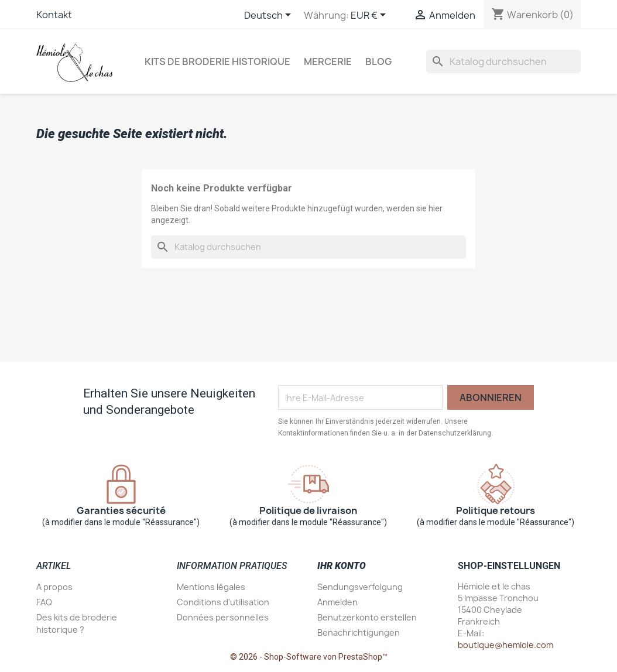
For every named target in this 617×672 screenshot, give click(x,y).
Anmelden (337, 602)
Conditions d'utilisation (223, 602)
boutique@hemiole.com (505, 645)
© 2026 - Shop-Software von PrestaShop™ (309, 657)
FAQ (44, 602)
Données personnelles (223, 617)
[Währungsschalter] (370, 16)
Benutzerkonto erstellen (367, 617)
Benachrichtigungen (359, 632)
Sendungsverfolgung (360, 587)
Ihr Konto (342, 566)
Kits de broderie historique (217, 61)
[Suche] (503, 61)
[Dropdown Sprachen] (270, 16)
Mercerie (328, 61)
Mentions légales (211, 587)
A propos (54, 587)
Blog (378, 61)
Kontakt (54, 15)
